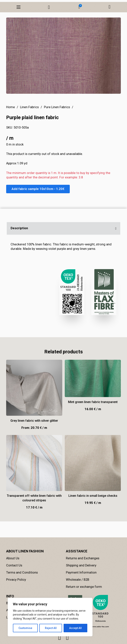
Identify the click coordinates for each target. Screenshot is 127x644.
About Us (13, 571)
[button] (79, 7)
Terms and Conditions (22, 585)
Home (11, 136)
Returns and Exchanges (83, 571)
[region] (50, 617)
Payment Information (81, 585)
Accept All (75, 628)
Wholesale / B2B (78, 592)
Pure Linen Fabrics (57, 136)
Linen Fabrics (29, 136)
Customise (25, 628)
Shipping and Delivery (81, 578)
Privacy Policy (16, 592)
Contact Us (14, 578)
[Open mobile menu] (19, 7)
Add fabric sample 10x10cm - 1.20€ (38, 217)
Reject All (51, 628)
